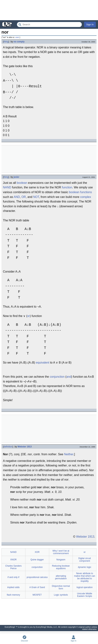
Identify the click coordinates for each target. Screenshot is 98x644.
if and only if (13, 577)
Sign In (90, 24)
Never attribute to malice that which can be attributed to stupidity (85, 577)
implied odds (13, 587)
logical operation (85, 587)
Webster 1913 (25, 447)
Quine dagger (37, 560)
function (67, 187)
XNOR (13, 560)
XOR (37, 552)
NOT (36, 197)
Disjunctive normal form (61, 587)
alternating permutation (61, 577)
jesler (16, 177)
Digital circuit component (85, 560)
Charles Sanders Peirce (13, 567)
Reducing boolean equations (61, 567)
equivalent (43, 363)
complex (86, 197)
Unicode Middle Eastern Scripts (85, 595)
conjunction (57, 377)
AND (17, 197)
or (29, 316)
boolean (22, 183)
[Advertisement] (49, 10)
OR (24, 197)
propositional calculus (37, 577)
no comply (19, 42)
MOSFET (37, 595)
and (69, 377)
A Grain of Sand (37, 587)
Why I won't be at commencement (61, 552)
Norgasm (61, 560)
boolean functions (80, 192)
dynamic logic (85, 567)
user (17, 37)
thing (6, 42)
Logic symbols (61, 595)
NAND (7, 187)
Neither (69, 454)
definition (8, 447)
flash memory (13, 595)
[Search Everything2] (49, 24)
